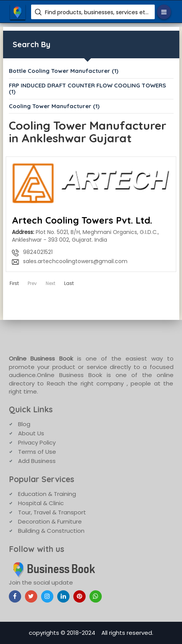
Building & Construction (51, 531)
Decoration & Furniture (50, 521)
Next (50, 283)
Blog (24, 424)
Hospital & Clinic (41, 503)
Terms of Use (37, 452)
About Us (31, 433)
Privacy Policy (37, 442)
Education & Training (47, 494)
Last (69, 283)
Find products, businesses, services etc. (97, 12)
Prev (32, 283)
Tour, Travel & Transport (52, 512)
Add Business (37, 461)
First (14, 283)
